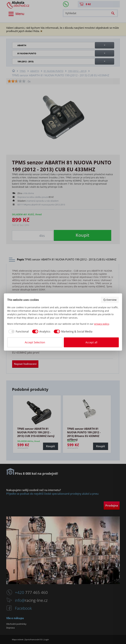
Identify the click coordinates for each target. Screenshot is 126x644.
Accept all (91, 342)
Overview (110, 300)
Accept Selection (35, 342)
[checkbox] (18, 331)
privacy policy (102, 324)
